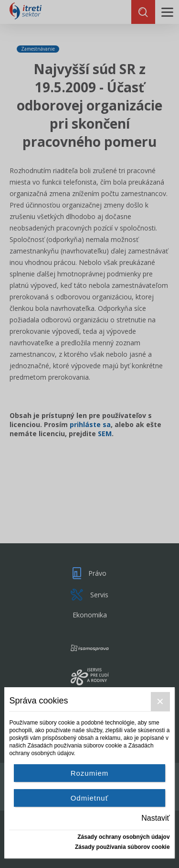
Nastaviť (155, 818)
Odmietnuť (90, 798)
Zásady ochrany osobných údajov (123, 837)
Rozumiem (90, 773)
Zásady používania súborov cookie (122, 847)
